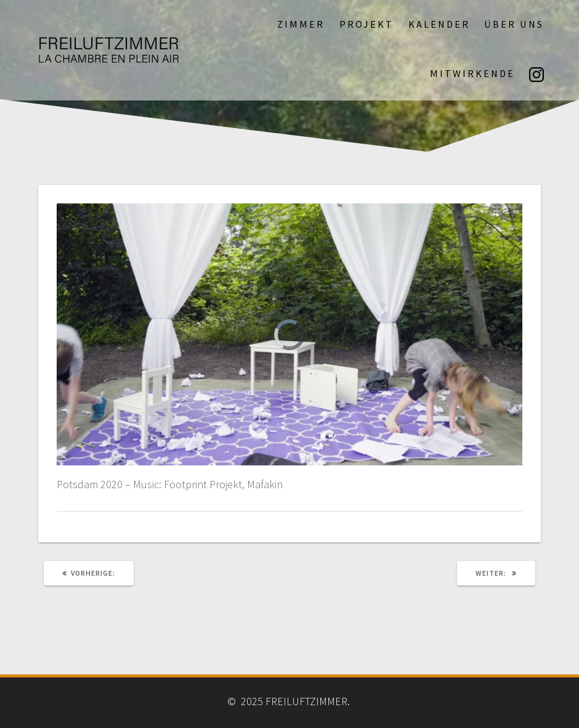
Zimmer (301, 24)
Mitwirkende (472, 73)
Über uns (514, 24)
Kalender (439, 24)
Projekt (366, 24)
